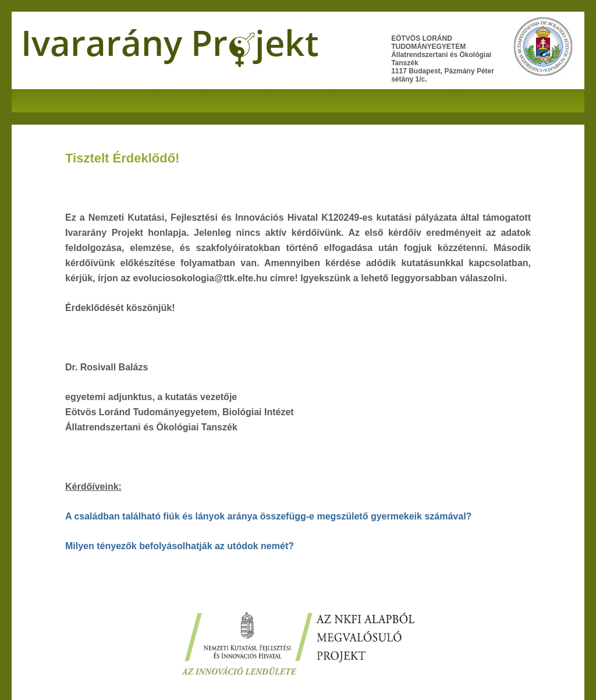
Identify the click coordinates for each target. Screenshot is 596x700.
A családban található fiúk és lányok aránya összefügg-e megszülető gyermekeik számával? (268, 516)
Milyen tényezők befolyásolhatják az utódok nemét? (180, 546)
